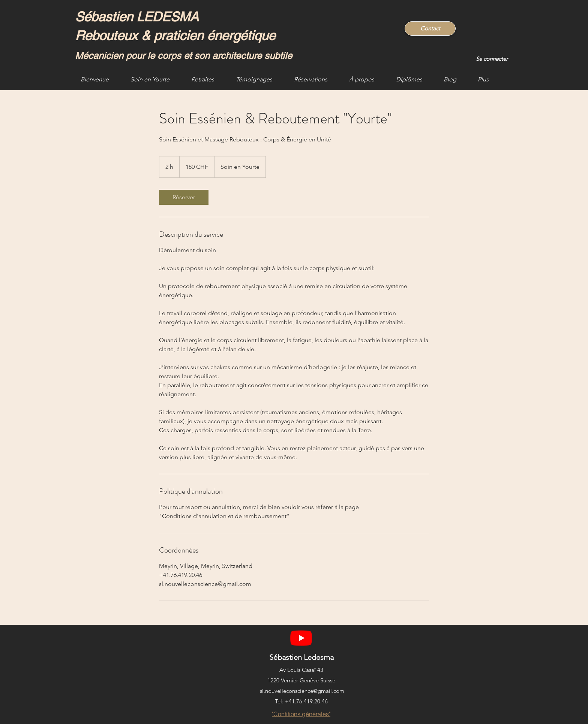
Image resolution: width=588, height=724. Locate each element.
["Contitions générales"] (301, 714)
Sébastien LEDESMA (139, 17)
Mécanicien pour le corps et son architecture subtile (184, 56)
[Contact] (430, 29)
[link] (184, 197)
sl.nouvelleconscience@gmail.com (302, 691)
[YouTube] (301, 638)
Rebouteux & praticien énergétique (175, 35)
